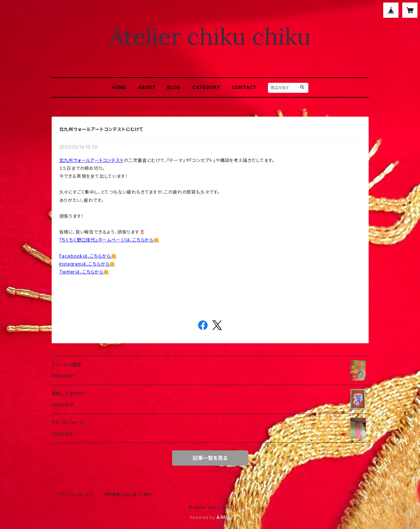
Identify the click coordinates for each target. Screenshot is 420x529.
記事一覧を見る (210, 458)
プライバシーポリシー (75, 495)
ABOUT (147, 87)
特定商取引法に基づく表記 (128, 495)
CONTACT (244, 87)
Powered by (210, 517)
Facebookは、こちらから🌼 (88, 256)
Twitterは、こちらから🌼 (84, 272)
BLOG (174, 87)
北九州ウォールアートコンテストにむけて (101, 129)
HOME (119, 87)
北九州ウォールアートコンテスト (92, 160)
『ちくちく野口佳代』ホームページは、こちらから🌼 (109, 240)
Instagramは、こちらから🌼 (87, 264)
